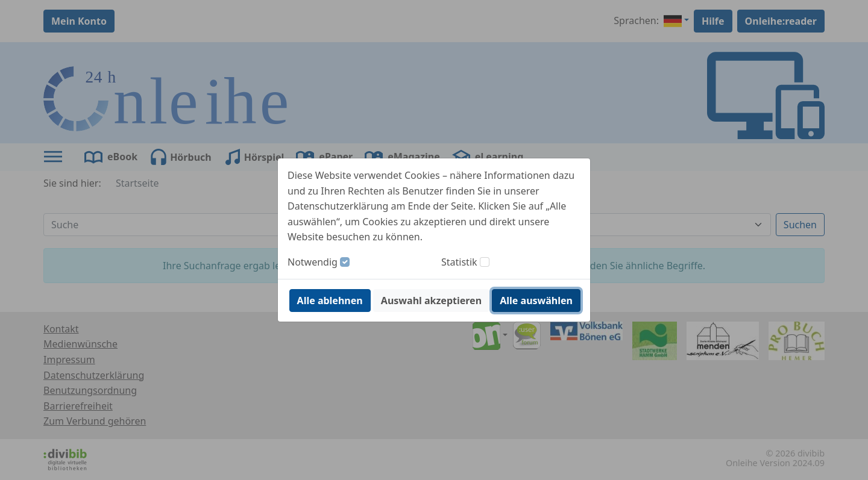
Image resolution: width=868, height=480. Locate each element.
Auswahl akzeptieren (431, 301)
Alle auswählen (536, 301)
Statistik (459, 262)
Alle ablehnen (330, 301)
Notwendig (313, 262)
